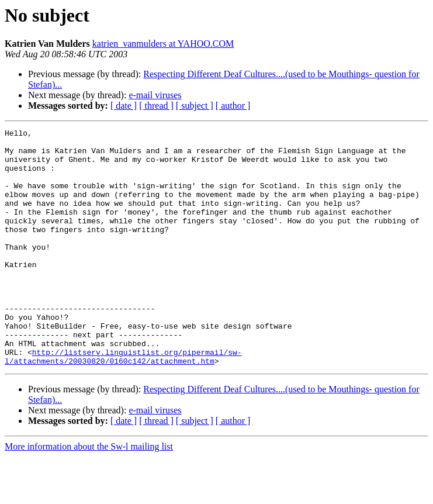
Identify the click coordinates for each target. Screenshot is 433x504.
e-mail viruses (155, 95)
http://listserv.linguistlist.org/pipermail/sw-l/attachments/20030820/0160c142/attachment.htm (123, 403)
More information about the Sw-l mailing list (89, 494)
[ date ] (124, 106)
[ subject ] (195, 106)
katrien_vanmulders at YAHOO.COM (163, 44)
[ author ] (233, 106)
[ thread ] (156, 106)
